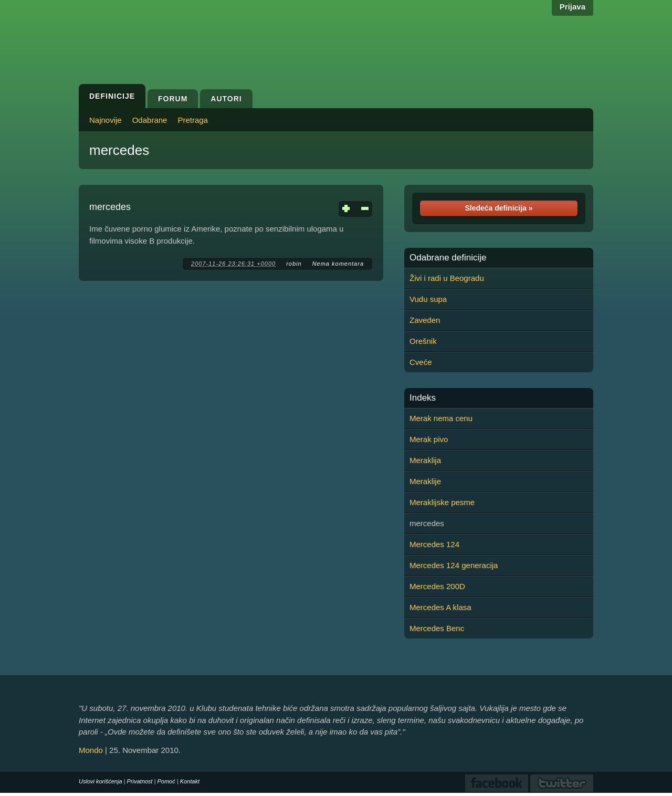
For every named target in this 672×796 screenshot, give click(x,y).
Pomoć (166, 781)
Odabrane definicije (448, 258)
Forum (173, 99)
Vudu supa (428, 299)
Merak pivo (429, 439)
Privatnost (140, 781)
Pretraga (193, 120)
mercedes (119, 150)
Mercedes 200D (437, 586)
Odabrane (150, 120)
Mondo (91, 750)
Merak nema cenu (441, 418)
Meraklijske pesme (442, 502)
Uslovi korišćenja (101, 781)
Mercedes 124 (434, 544)
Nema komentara (338, 264)
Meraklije (425, 481)
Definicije (112, 96)
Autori (226, 99)
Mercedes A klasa (440, 607)
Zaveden (425, 320)
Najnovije (106, 120)
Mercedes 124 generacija (454, 565)
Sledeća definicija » (498, 208)
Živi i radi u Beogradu (447, 278)
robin (294, 264)
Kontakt (190, 781)
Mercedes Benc (437, 628)
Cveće (421, 362)
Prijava (573, 7)
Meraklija (425, 460)
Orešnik (423, 341)
